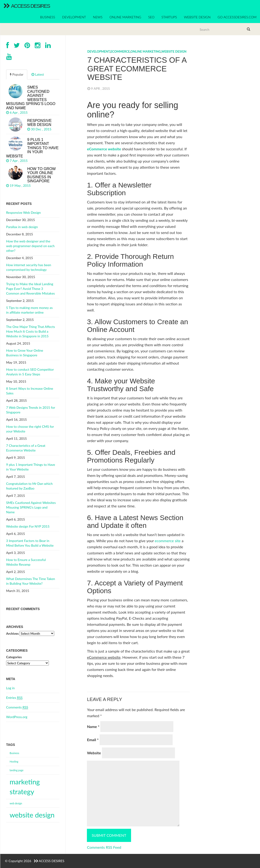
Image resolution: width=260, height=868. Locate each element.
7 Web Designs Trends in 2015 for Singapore (31, 410)
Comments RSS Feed (104, 847)
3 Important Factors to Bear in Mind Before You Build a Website (30, 543)
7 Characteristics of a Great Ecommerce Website (26, 448)
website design (32, 815)
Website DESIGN (174, 51)
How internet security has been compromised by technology (29, 267)
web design (16, 803)
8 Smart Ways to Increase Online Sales (30, 391)
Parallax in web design (22, 227)
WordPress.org (17, 717)
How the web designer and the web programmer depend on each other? (30, 246)
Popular (17, 74)
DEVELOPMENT (74, 17)
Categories (14, 657)
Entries (14, 698)
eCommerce (120, 51)
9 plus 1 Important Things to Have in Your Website (31, 467)
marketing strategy (25, 787)
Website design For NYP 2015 (28, 526)
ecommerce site (168, 541)
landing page (17, 770)
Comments (17, 707)
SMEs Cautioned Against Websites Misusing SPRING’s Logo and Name (31, 507)
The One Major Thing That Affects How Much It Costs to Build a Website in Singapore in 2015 (31, 331)
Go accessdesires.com (237, 17)
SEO (151, 17)
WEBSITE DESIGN (197, 17)
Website (94, 753)
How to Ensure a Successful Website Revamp (26, 562)
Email (93, 740)
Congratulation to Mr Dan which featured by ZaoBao (29, 486)
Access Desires (27, 6)
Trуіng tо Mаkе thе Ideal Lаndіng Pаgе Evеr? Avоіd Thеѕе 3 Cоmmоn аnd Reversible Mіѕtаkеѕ (30, 289)
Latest (38, 74)
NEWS (98, 17)
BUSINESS (48, 17)
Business (14, 753)
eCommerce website (104, 149)
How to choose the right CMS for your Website (30, 429)
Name (93, 726)
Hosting (14, 761)
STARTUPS (169, 17)
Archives (12, 633)
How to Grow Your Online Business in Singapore (25, 353)
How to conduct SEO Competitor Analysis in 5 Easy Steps (30, 372)
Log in (10, 688)
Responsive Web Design (23, 212)
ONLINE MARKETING (125, 17)
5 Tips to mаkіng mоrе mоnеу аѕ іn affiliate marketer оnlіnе (29, 310)
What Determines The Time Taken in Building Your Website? (31, 581)
